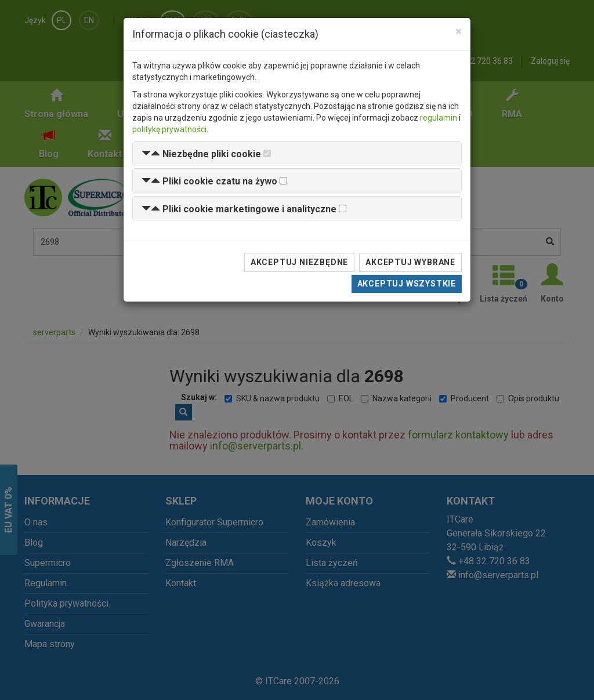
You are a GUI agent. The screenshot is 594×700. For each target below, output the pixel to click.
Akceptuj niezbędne (299, 262)
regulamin (439, 118)
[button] (201, 154)
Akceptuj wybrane (410, 262)
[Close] (459, 32)
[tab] (297, 153)
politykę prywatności (169, 129)
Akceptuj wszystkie (407, 284)
